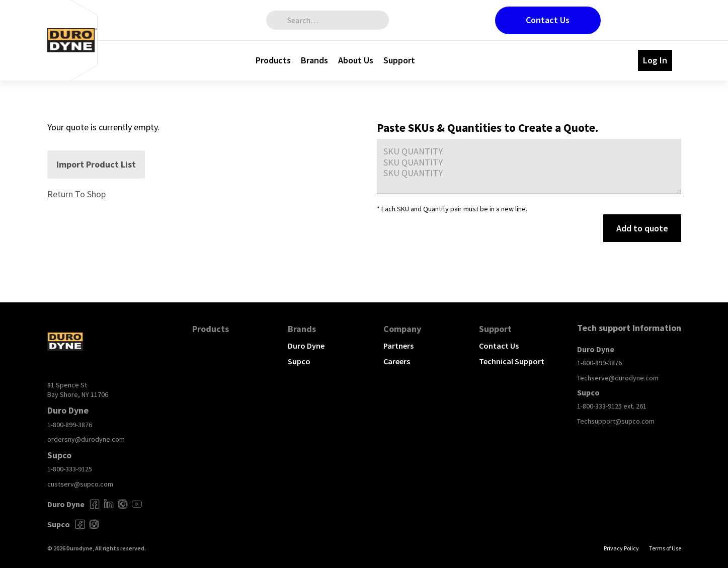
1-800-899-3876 (70, 425)
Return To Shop (76, 194)
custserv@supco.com (80, 484)
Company (402, 329)
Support (399, 60)
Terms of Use (665, 548)
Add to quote (642, 228)
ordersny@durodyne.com (86, 439)
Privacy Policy (621, 548)
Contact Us (548, 20)
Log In (655, 60)
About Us (356, 60)
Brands (314, 60)
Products (273, 60)
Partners (398, 346)
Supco (299, 361)
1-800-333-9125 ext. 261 (612, 406)
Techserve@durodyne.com (618, 378)
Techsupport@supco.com (616, 421)
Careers (397, 361)
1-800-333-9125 (70, 469)
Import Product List (96, 164)
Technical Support (512, 361)
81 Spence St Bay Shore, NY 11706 (78, 390)
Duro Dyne (306, 346)
